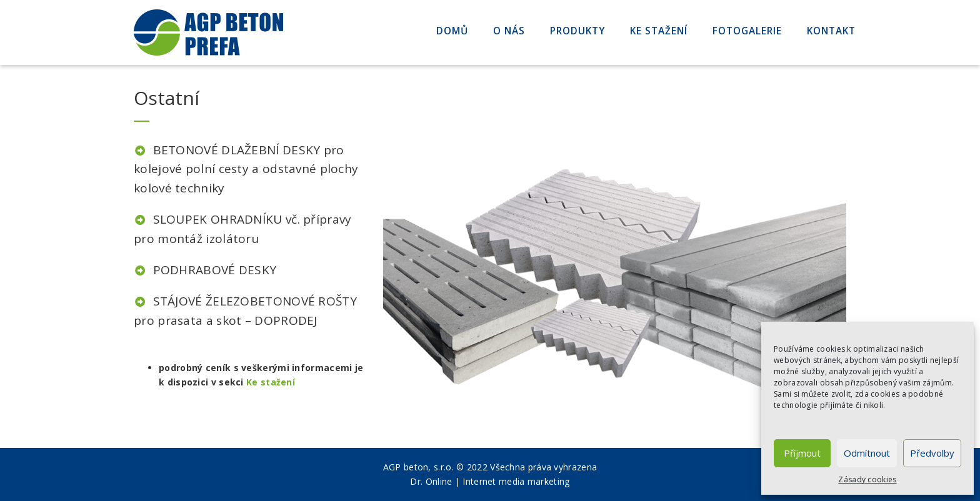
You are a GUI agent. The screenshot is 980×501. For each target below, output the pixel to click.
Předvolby (932, 453)
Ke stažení (659, 31)
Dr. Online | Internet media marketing (490, 481)
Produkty (577, 31)
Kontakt (831, 31)
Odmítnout (867, 453)
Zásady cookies (867, 479)
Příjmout (802, 453)
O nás (509, 31)
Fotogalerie (747, 31)
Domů (452, 31)
